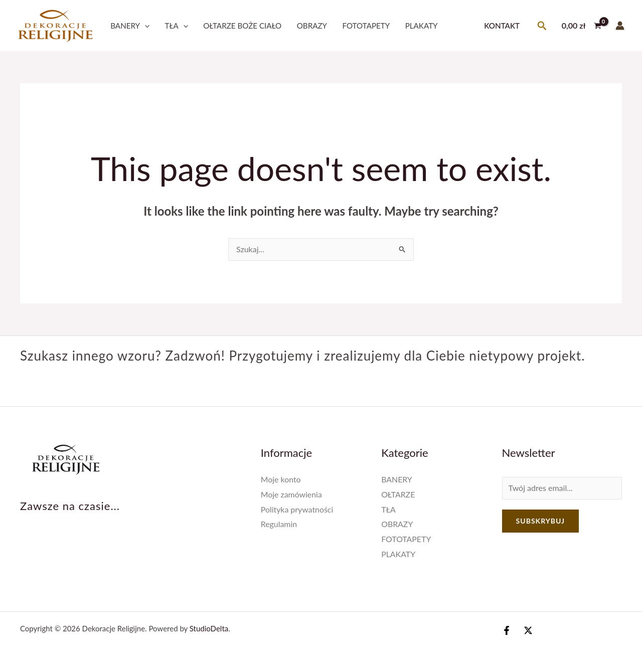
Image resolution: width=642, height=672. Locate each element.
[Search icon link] (542, 26)
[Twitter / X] (528, 630)
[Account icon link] (620, 26)
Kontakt (502, 26)
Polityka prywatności (297, 509)
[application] (145, 26)
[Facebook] (507, 630)
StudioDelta (209, 628)
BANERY (130, 26)
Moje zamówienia (292, 494)
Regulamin (279, 524)
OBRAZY (312, 26)
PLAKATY (422, 26)
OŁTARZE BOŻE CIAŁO (242, 26)
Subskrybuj (540, 521)
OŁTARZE (398, 494)
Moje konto (281, 479)
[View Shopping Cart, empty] (581, 26)
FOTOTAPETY (366, 26)
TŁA (177, 26)
